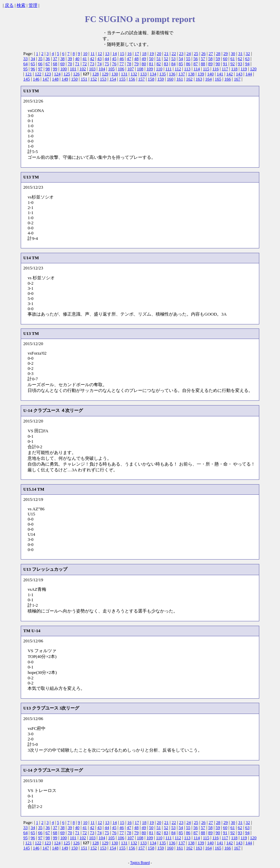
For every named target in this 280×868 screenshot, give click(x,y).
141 (220, 74)
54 (181, 59)
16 (130, 54)
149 (65, 79)
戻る (9, 5)
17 (137, 54)
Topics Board (140, 863)
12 (100, 54)
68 (55, 64)
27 (211, 54)
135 (163, 74)
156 (132, 79)
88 (203, 64)
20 (159, 54)
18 (144, 54)
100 (63, 69)
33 (26, 59)
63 (248, 59)
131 (124, 74)
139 (201, 74)
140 (211, 74)
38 (62, 59)
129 (105, 74)
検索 (21, 5)
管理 (33, 5)
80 (144, 64)
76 (114, 64)
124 (57, 74)
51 (159, 59)
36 (48, 59)
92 (233, 64)
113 (187, 69)
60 (225, 59)
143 (239, 74)
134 (153, 74)
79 (136, 64)
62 (240, 59)
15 (122, 54)
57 (203, 59)
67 (48, 64)
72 (85, 64)
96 (33, 69)
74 (99, 64)
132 (134, 74)
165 (218, 79)
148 (55, 79)
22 (174, 54)
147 (46, 79)
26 (203, 54)
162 (189, 79)
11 (92, 54)
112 (178, 69)
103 (92, 69)
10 (85, 54)
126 (76, 74)
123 (48, 74)
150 (74, 79)
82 (159, 64)
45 (114, 59)
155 (122, 79)
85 (181, 64)
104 (102, 69)
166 (227, 79)
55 (188, 59)
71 (77, 64)
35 (40, 59)
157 (142, 79)
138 (191, 74)
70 (70, 64)
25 (196, 54)
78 (129, 64)
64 (26, 64)
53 (173, 59)
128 (96, 74)
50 (151, 59)
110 (159, 69)
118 (234, 69)
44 (107, 59)
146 (36, 79)
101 (73, 69)
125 (67, 74)
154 (113, 79)
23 (181, 54)
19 (152, 54)
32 (248, 54)
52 (166, 59)
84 (173, 64)
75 (107, 64)
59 (218, 59)
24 (189, 54)
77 (122, 64)
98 (48, 69)
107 (131, 69)
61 (233, 59)
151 (84, 79)
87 (196, 64)
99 (55, 69)
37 (55, 59)
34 (33, 59)
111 (169, 69)
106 (121, 69)
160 (170, 79)
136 (172, 74)
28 (218, 54)
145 (27, 79)
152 (94, 79)
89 (211, 64)
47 (129, 59)
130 (115, 74)
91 (225, 64)
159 (161, 79)
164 (208, 79)
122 (38, 74)
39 (70, 59)
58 (211, 59)
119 (244, 69)
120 (253, 69)
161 (180, 79)
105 (111, 69)
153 (103, 79)
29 (225, 54)
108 (140, 69)
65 (33, 64)
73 (92, 64)
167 (237, 79)
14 (115, 54)
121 (28, 74)
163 (199, 79)
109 (150, 69)
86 (188, 64)
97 (40, 69)
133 (143, 74)
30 (233, 54)
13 (107, 54)
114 (197, 69)
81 (151, 64)
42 (92, 59)
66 (40, 64)
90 (218, 64)
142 (230, 74)
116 (216, 69)
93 (240, 64)
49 (144, 59)
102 (83, 69)
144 (249, 74)
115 (206, 69)
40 (77, 59)
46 (122, 59)
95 (26, 69)
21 (166, 54)
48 (136, 59)
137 (182, 74)
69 (62, 64)
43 (99, 59)
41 (85, 59)
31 (240, 54)
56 (196, 59)
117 (225, 69)
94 (248, 64)
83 (166, 64)
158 (151, 79)
